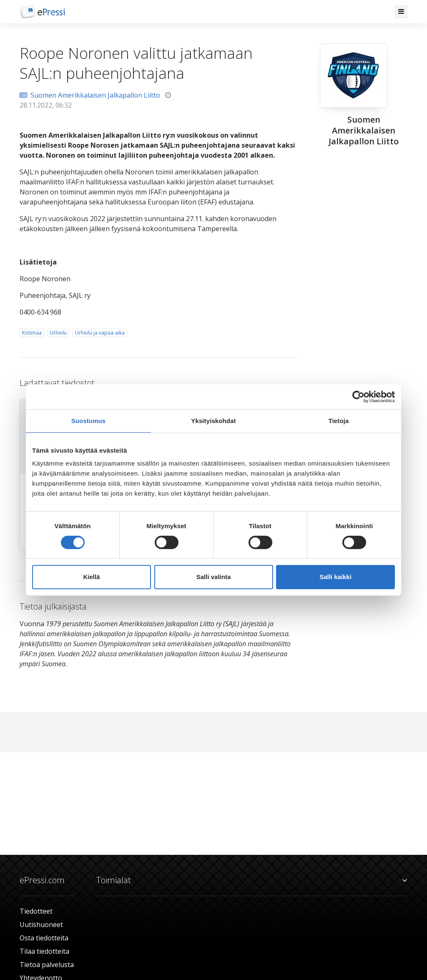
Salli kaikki (335, 577)
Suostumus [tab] (89, 421)
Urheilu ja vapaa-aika (100, 333)
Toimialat (252, 880)
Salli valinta (214, 577)
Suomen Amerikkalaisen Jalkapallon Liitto (90, 95)
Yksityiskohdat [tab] (213, 421)
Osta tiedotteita (44, 938)
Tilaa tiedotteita (44, 951)
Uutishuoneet (41, 925)
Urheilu (58, 333)
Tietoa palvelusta (47, 965)
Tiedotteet (36, 911)
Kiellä (91, 577)
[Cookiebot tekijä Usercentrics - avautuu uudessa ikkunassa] (358, 397)
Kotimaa (32, 333)
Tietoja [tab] (339, 421)
